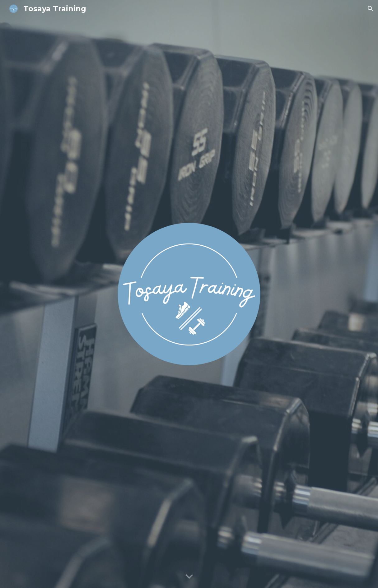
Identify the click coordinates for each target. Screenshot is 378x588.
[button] (371, 9)
